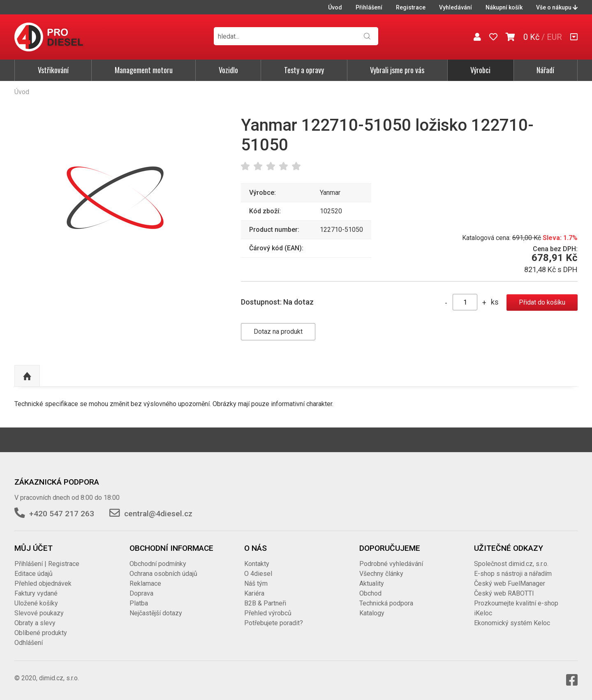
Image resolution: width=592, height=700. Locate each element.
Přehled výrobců (268, 613)
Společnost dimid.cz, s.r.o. (511, 564)
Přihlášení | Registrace (47, 564)
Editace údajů (34, 574)
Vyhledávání (456, 7)
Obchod (370, 593)
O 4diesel (258, 574)
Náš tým (256, 583)
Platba (139, 603)
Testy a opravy (304, 70)
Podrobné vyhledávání (391, 564)
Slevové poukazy (39, 613)
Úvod (335, 7)
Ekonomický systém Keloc (512, 623)
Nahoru (27, 376)
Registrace (411, 7)
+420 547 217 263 (62, 514)
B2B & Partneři (265, 603)
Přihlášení (369, 7)
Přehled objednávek (43, 583)
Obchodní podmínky (158, 564)
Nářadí (545, 70)
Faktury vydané (36, 593)
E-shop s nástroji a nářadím (513, 574)
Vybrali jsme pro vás (397, 70)
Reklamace (145, 583)
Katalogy (372, 613)
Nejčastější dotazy (156, 613)
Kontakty (257, 564)
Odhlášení (29, 643)
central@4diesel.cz (158, 514)
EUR (554, 37)
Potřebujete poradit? (274, 623)
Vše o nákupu (557, 7)
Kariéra (254, 593)
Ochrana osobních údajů (163, 574)
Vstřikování (53, 70)
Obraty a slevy (35, 623)
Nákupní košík (504, 7)
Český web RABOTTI (504, 593)
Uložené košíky (36, 603)
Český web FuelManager (510, 583)
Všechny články (381, 574)
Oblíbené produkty (41, 633)
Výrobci (480, 70)
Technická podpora (386, 603)
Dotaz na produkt (278, 332)
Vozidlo (228, 70)
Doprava (141, 593)
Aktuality (372, 583)
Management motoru (144, 70)
